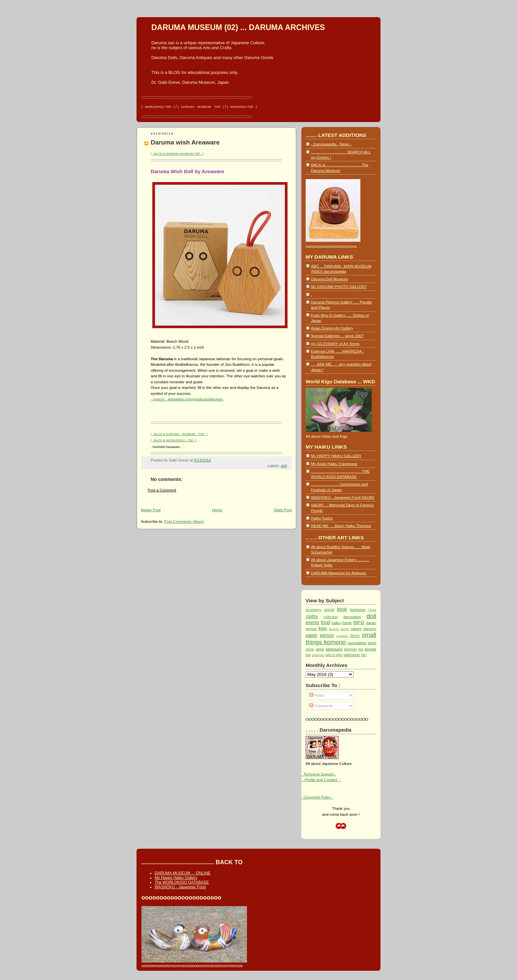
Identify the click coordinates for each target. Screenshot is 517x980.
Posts (317, 695)
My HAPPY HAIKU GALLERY (336, 456)
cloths (312, 616)
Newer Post (151, 510)
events (312, 622)
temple (370, 649)
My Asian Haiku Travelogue (334, 464)
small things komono (341, 638)
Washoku (318, 655)
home (347, 623)
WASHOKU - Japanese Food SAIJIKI (343, 497)
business (358, 609)
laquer (345, 629)
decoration (352, 617)
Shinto (355, 636)
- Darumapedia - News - (331, 144)
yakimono (351, 655)
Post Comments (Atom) (184, 521)
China (372, 610)
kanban (311, 629)
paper (312, 635)
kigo (323, 628)
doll (284, 466)
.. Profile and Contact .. (321, 780)
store (320, 649)
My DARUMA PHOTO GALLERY (339, 286)
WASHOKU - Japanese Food (180, 887)
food (325, 622)
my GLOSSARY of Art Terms (335, 344)
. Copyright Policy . (317, 797)
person (327, 635)
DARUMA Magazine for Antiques (339, 573)
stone (310, 649)
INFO (359, 622)
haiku (336, 623)
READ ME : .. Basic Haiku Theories (341, 526)
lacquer (334, 629)
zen (364, 655)
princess (342, 636)
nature (356, 629)
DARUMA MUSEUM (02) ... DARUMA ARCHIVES (238, 27)
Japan (371, 623)
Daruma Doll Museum (329, 279)
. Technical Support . (319, 774)
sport (372, 643)
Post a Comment (162, 490)
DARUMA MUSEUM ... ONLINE (182, 873)
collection (331, 617)
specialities (357, 643)
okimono (370, 629)
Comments (321, 706)
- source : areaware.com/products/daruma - (187, 399)
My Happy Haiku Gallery (176, 878)
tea (361, 649)
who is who (334, 655)
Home (217, 510)
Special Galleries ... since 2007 (337, 336)
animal (329, 610)
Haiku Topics (322, 518)
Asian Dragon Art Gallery (332, 328)
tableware (334, 649)
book (342, 609)
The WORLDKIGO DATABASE (182, 882)
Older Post (283, 510)
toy (308, 655)
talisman (350, 649)
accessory (313, 610)
